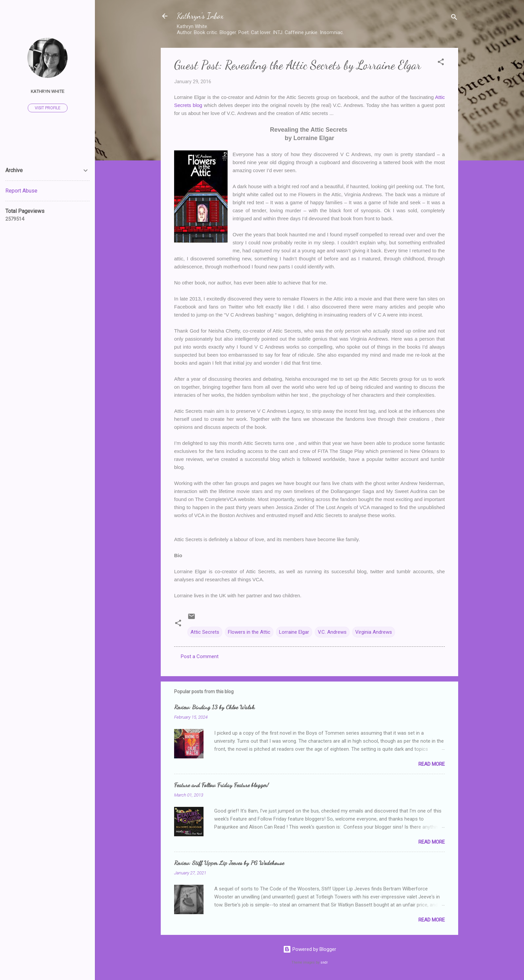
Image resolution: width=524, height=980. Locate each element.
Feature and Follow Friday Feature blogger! (221, 785)
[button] (441, 63)
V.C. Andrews (332, 632)
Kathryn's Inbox (200, 16)
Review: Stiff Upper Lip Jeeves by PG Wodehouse (229, 863)
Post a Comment (200, 656)
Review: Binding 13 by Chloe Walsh (214, 707)
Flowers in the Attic (249, 632)
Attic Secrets (205, 632)
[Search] (454, 18)
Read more (432, 764)
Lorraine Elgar (294, 632)
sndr (324, 962)
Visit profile (48, 108)
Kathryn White (47, 91)
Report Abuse (21, 191)
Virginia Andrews (374, 632)
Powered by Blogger (310, 949)
